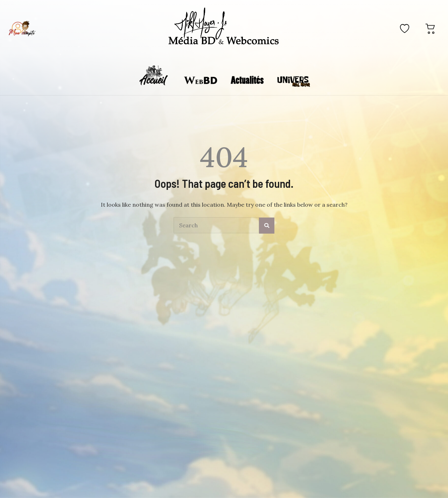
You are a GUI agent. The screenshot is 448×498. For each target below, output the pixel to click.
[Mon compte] (22, 28)
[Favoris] (405, 28)
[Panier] (430, 28)
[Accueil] (224, 27)
